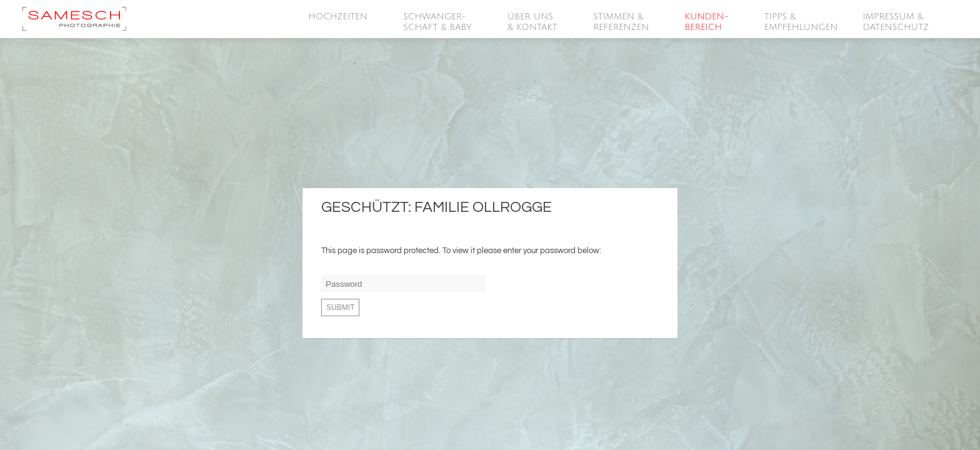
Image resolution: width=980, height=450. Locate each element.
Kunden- (707, 22)
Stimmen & (622, 22)
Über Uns (533, 22)
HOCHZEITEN (338, 17)
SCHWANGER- (438, 22)
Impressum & (897, 22)
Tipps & (801, 22)
